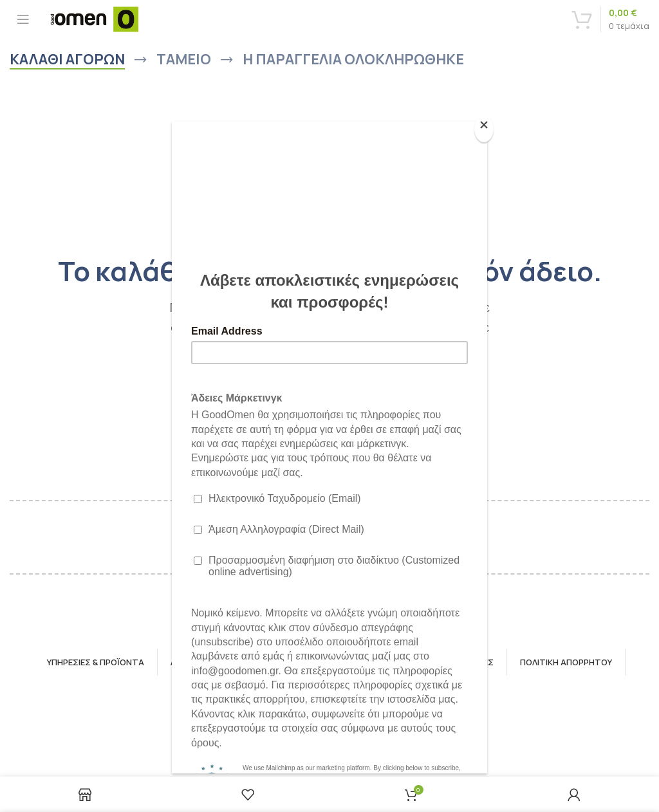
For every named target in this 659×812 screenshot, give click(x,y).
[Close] (484, 129)
